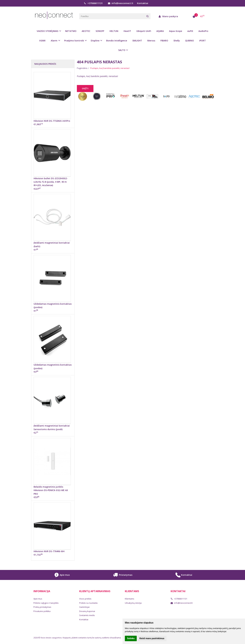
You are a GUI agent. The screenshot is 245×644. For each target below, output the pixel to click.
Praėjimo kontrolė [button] (74, 41)
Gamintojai (84, 607)
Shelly (177, 41)
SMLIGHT (137, 41)
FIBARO (164, 41)
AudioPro (203, 31)
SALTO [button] (122, 50)
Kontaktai (143, 3)
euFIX (190, 31)
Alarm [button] (54, 41)
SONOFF (100, 31)
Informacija (42, 591)
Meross (151, 41)
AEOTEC (86, 31)
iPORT (202, 41)
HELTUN (114, 31)
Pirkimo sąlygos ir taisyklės (46, 603)
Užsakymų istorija (133, 603)
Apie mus (62, 575)
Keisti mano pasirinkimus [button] (152, 638)
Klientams (132, 591)
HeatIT (127, 31)
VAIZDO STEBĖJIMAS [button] (47, 31)
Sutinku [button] (131, 638)
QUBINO (190, 41)
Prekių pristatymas (42, 607)
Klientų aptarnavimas (95, 591)
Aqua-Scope (176, 31)
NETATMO (71, 31)
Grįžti (85, 88)
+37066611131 (93, 3)
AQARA (160, 31)
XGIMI (42, 41)
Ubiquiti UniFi (144, 31)
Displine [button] (95, 41)
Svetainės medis (87, 615)
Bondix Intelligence (117, 41)
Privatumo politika (42, 611)
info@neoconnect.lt (121, 3)
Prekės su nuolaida (88, 603)
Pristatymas (122, 575)
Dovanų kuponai (87, 611)
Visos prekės (85, 599)
